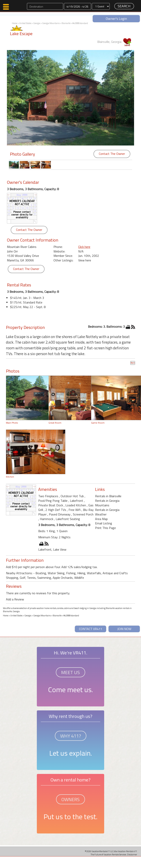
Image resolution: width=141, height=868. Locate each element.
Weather (101, 514)
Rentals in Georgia (107, 510)
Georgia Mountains (51, 23)
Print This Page (105, 528)
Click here (84, 247)
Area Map (101, 519)
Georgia (37, 23)
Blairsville (66, 23)
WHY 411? (71, 736)
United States (25, 23)
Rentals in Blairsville (108, 496)
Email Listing (104, 523)
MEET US (70, 672)
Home (15, 23)
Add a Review (15, 599)
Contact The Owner (112, 154)
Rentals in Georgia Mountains (107, 503)
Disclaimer (132, 854)
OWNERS (70, 799)
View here (85, 260)
